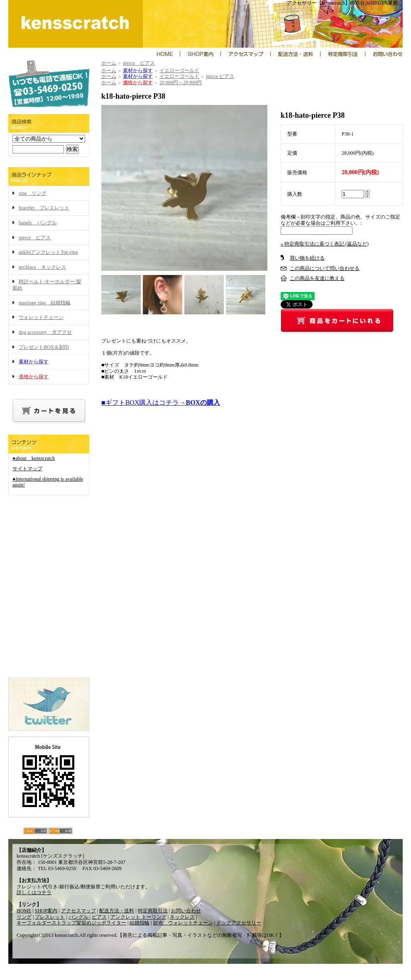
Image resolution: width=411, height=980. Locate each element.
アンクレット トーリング (138, 917)
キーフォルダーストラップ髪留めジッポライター (71, 923)
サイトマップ (27, 469)
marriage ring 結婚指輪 (45, 303)
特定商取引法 (153, 911)
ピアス (99, 917)
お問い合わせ (186, 911)
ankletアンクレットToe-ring (48, 252)
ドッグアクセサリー (239, 923)
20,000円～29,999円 (181, 83)
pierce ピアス (35, 238)
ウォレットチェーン (41, 317)
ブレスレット (50, 917)
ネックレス (182, 917)
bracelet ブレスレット (44, 208)
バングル (79, 917)
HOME (24, 911)
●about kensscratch (34, 458)
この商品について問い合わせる (325, 268)
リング (24, 917)
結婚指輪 (139, 923)
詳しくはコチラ (34, 892)
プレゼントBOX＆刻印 (44, 347)
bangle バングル (38, 223)
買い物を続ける (307, 258)
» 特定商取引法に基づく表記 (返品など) (325, 244)
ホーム (109, 63)
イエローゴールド (179, 71)
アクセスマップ (78, 911)
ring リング (33, 193)
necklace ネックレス (42, 267)
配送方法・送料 (117, 911)
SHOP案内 (46, 911)
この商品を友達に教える (317, 278)
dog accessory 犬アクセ (45, 332)
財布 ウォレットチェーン (183, 923)
